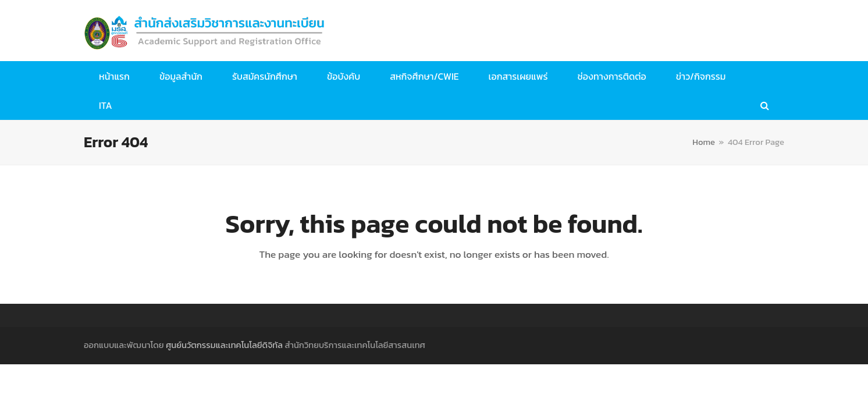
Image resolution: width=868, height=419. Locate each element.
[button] (765, 105)
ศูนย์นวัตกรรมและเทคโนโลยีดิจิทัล (224, 345)
